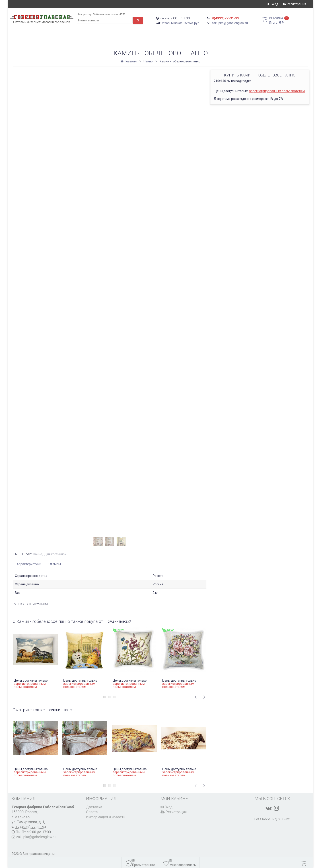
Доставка (94, 807)
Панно (148, 61)
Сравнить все (119, 622)
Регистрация (294, 4)
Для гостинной (55, 554)
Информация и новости (106, 817)
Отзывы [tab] (55, 564)
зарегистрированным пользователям (277, 91)
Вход (273, 4)
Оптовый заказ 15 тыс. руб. (180, 23)
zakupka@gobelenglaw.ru (230, 23)
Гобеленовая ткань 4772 (109, 14)
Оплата (92, 812)
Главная (129, 61)
